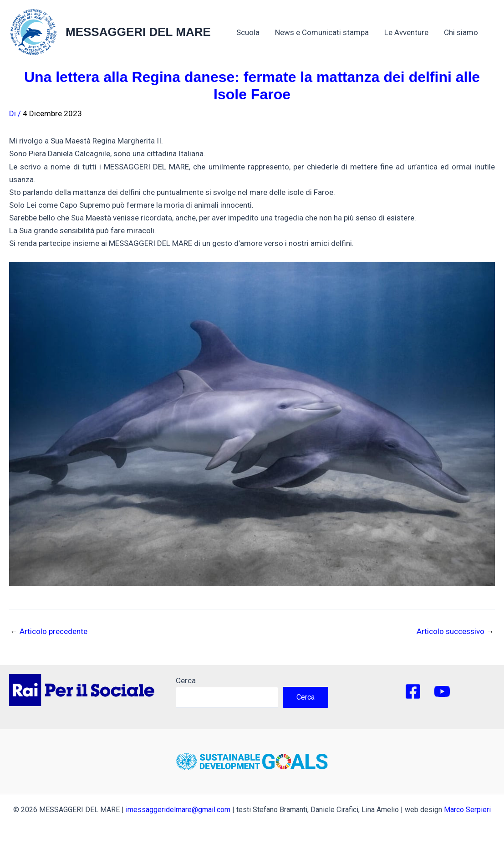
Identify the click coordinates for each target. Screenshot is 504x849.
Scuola (248, 32)
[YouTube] (442, 691)
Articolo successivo (455, 632)
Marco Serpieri (467, 810)
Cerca (186, 680)
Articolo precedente (49, 632)
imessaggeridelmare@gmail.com (178, 810)
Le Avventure (406, 32)
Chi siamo (466, 32)
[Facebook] (413, 691)
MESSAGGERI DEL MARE (138, 32)
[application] (483, 32)
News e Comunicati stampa (322, 32)
